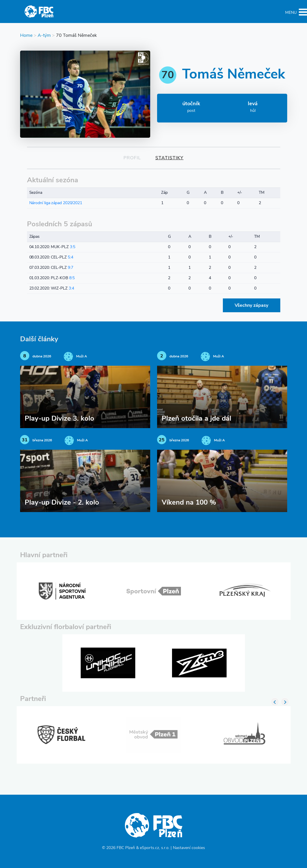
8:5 (72, 278)
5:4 (71, 257)
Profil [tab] (132, 158)
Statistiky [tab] (169, 158)
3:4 (71, 289)
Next (285, 702)
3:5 (73, 247)
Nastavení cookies (189, 848)
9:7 (71, 268)
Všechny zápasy (251, 306)
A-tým (44, 36)
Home (26, 36)
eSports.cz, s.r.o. (155, 848)
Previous (275, 702)
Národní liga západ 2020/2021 (56, 203)
